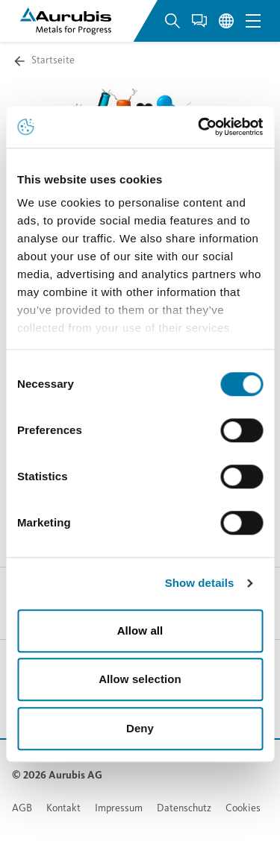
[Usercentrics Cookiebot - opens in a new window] (199, 127)
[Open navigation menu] (253, 21)
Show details (200, 583)
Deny (140, 728)
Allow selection (140, 679)
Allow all (140, 630)
